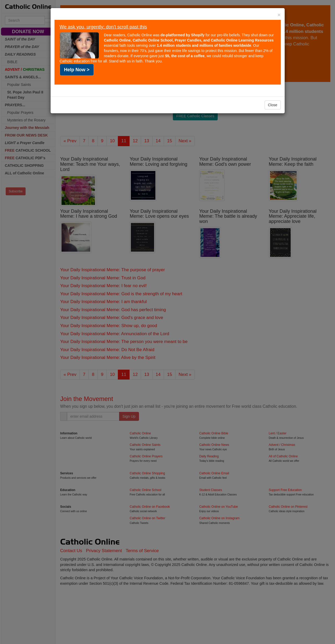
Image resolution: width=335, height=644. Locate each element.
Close (273, 105)
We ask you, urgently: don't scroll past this (103, 27)
